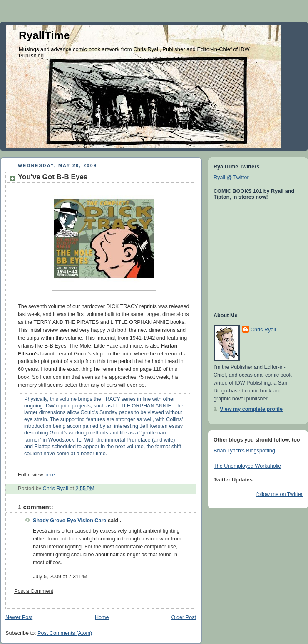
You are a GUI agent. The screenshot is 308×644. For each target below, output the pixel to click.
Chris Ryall (263, 330)
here (50, 475)
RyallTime (44, 35)
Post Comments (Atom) (65, 633)
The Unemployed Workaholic (247, 466)
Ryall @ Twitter (231, 178)
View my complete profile (251, 409)
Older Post (184, 617)
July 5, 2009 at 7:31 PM (60, 577)
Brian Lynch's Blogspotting (244, 451)
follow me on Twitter (279, 494)
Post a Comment (34, 591)
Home (102, 617)
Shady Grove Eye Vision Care (70, 521)
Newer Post (19, 617)
